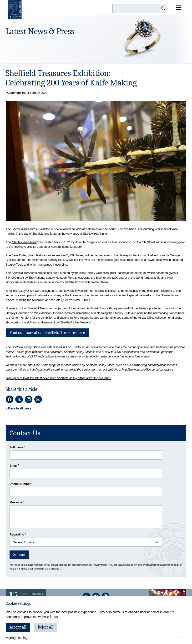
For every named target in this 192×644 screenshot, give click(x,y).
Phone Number (21, 484)
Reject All (45, 627)
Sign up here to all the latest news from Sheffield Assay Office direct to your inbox (58, 378)
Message (17, 502)
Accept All (18, 627)
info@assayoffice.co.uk (45, 369)
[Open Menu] (179, 8)
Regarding (18, 534)
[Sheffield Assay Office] (14, 11)
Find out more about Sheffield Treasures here (47, 333)
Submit (19, 555)
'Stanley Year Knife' (24, 242)
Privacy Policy (100, 565)
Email (14, 465)
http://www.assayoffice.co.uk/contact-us (147, 369)
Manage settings (17, 638)
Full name (17, 447)
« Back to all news (18, 408)
